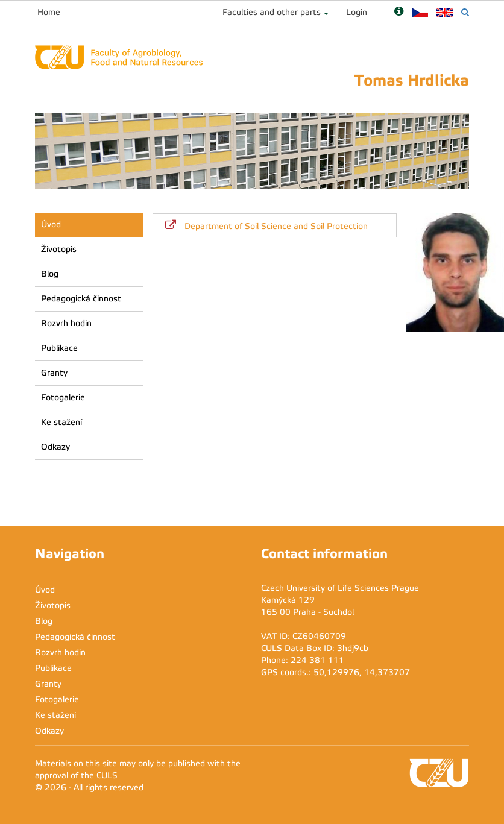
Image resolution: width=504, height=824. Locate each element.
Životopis (59, 249)
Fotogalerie (63, 398)
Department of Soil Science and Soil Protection (276, 226)
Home (49, 12)
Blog (50, 274)
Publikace (59, 348)
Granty (54, 373)
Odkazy (55, 447)
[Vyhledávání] (465, 12)
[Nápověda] (399, 12)
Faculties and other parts (272, 12)
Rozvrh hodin (66, 323)
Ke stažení (61, 422)
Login (357, 12)
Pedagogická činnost (81, 299)
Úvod (51, 225)
